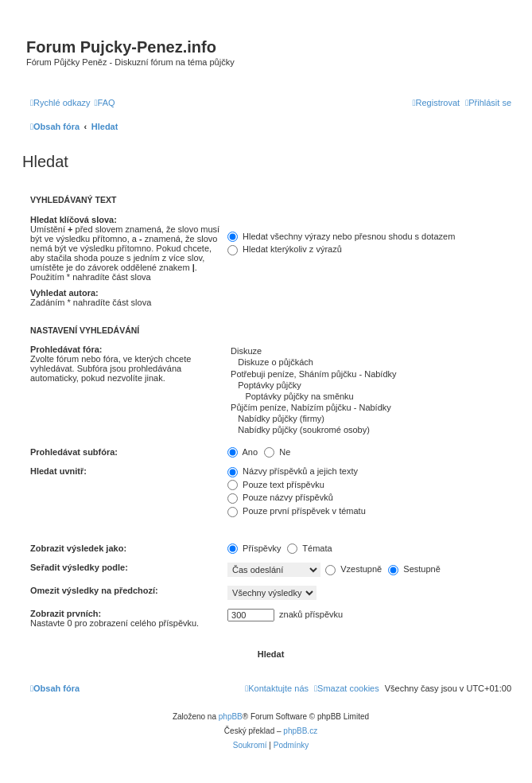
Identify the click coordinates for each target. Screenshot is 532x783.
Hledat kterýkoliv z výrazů (285, 249)
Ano (243, 452)
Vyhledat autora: (64, 293)
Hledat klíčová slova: (74, 220)
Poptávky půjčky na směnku (369, 397)
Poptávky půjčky (369, 386)
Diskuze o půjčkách (369, 363)
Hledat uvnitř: (58, 471)
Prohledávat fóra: (66, 349)
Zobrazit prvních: (66, 614)
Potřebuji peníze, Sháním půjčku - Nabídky (369, 375)
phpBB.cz (300, 731)
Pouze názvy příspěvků (280, 497)
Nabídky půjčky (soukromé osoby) (369, 430)
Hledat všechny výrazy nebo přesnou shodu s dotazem (341, 236)
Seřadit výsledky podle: (79, 567)
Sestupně (414, 569)
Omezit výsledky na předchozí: (94, 590)
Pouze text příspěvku (276, 485)
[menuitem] (105, 103)
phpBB (231, 717)
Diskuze (369, 352)
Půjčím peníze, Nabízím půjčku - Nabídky (369, 408)
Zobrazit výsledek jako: (78, 548)
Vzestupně (353, 569)
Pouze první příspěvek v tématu (297, 511)
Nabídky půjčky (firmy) (369, 419)
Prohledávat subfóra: (74, 452)
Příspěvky (254, 548)
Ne (277, 452)
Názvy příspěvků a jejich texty (293, 471)
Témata (309, 548)
